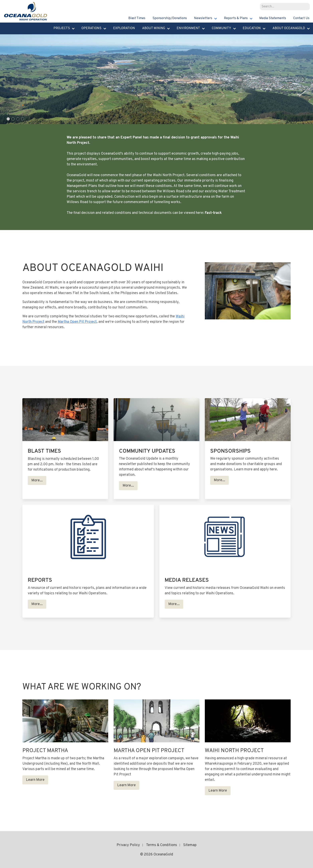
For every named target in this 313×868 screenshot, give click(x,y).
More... (37, 480)
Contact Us (301, 18)
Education (252, 28)
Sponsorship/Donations (170, 18)
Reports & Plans (236, 18)
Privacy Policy (128, 845)
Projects (62, 28)
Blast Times (137, 18)
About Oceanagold (289, 28)
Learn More (35, 780)
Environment (188, 28)
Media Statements (273, 18)
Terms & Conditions (162, 845)
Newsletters (203, 18)
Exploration (124, 28)
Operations (91, 28)
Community (221, 28)
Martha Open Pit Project (77, 322)
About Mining (154, 28)
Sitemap (190, 845)
